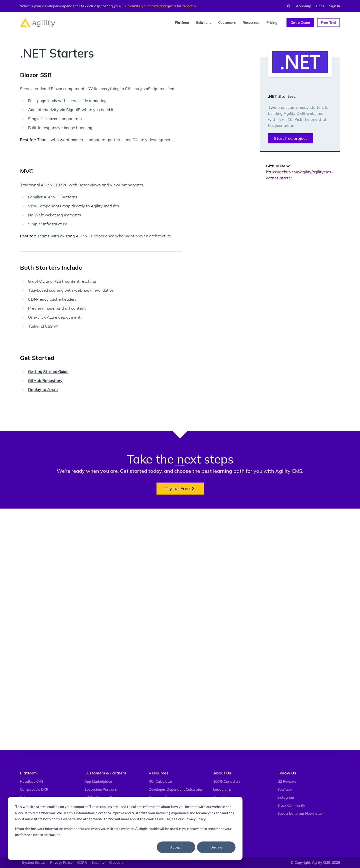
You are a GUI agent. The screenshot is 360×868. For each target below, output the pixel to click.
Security (98, 862)
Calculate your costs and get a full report (159, 6)
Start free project (290, 138)
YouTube (285, 789)
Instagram (286, 797)
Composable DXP (34, 789)
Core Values (223, 797)
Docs (320, 6)
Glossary (116, 862)
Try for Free (180, 724)
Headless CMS (32, 781)
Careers (220, 813)
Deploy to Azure (43, 389)
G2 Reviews (287, 781)
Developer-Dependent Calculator (176, 789)
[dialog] (125, 828)
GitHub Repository (45, 380)
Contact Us (222, 821)
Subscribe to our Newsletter (300, 813)
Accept (176, 847)
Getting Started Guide (48, 371)
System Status (34, 862)
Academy (303, 6)
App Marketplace (98, 781)
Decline (216, 847)
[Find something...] (287, 6)
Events (219, 805)
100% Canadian (226, 781)
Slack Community (291, 805)
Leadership (222, 789)
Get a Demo (300, 23)
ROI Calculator (160, 781)
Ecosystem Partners (101, 789)
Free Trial (328, 23)
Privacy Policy (195, 819)
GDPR (82, 862)
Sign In (334, 6)
